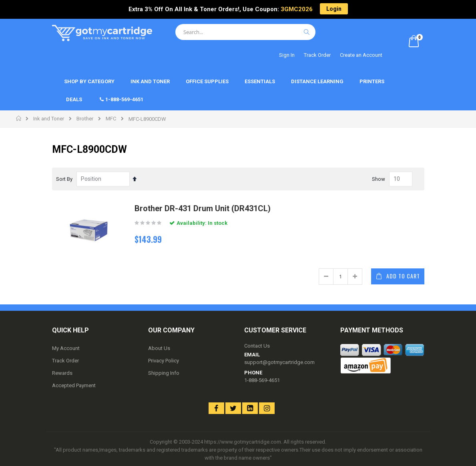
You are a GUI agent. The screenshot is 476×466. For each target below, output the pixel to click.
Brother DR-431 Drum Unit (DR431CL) (203, 208)
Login (334, 9)
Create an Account (361, 55)
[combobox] (245, 32)
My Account (66, 348)
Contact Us (257, 346)
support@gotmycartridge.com (279, 362)
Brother (85, 119)
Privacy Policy (164, 361)
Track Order (317, 55)
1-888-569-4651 (262, 380)
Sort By (64, 179)
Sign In (287, 55)
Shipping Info (164, 373)
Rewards (62, 373)
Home (19, 118)
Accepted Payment (74, 385)
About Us (159, 348)
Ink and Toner (49, 119)
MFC (111, 119)
